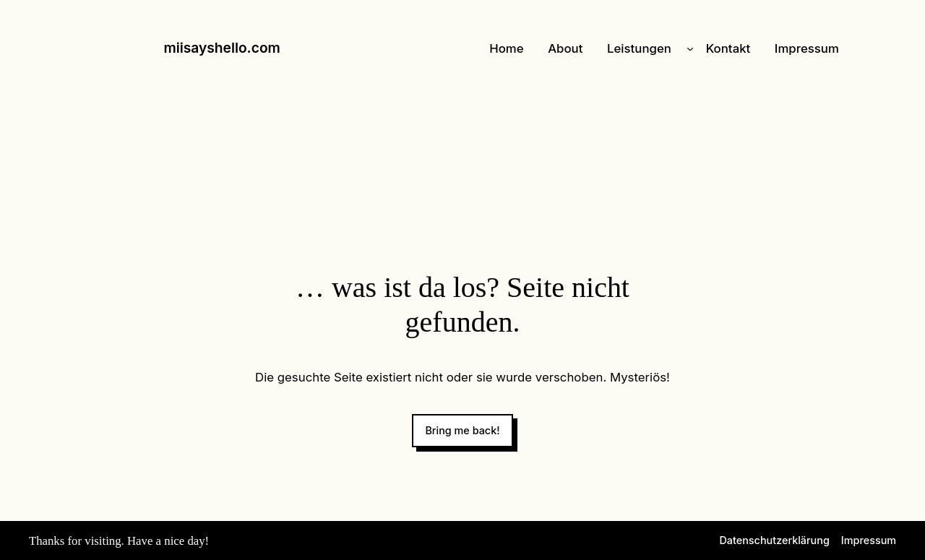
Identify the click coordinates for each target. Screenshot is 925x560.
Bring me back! (462, 430)
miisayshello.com (221, 48)
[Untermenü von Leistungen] (690, 48)
